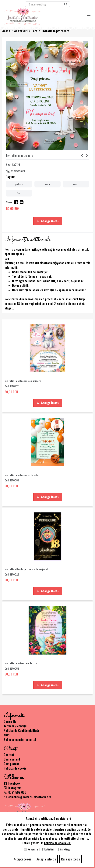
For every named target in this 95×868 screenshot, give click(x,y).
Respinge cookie (70, 859)
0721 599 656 (18, 171)
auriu (48, 184)
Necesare (33, 849)
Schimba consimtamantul (20, 740)
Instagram (13, 788)
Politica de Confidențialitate (22, 731)
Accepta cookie (23, 859)
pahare (19, 184)
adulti (76, 184)
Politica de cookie (15, 768)
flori (19, 193)
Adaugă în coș (48, 221)
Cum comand (12, 759)
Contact (9, 755)
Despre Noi (11, 721)
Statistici (49, 849)
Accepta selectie (46, 859)
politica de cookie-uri (58, 843)
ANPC (7, 735)
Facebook (12, 783)
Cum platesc (12, 764)
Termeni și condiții (15, 726)
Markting (65, 849)
